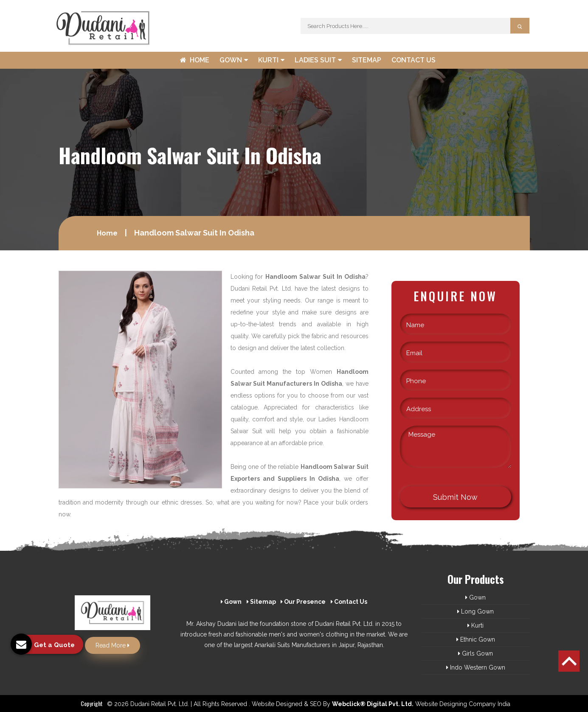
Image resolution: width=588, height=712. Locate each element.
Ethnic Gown (476, 639)
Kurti (271, 60)
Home (195, 60)
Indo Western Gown (476, 667)
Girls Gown (475, 653)
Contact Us (414, 60)
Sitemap (367, 60)
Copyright (92, 703)
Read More (113, 645)
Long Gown (475, 611)
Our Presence (303, 602)
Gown (234, 60)
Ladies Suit (318, 60)
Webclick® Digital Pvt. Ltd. (373, 704)
